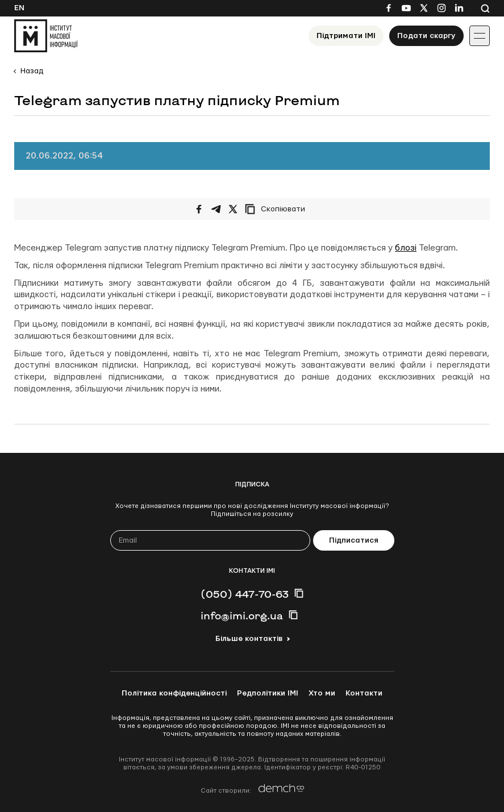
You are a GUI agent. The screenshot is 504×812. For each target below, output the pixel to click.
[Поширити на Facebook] (199, 209)
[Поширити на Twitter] (233, 209)
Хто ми (322, 693)
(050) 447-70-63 (245, 594)
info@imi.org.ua (242, 615)
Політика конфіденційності (174, 693)
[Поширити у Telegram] (216, 209)
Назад (32, 71)
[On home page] (46, 36)
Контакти (364, 693)
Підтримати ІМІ (346, 36)
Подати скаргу (426, 36)
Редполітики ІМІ (268, 693)
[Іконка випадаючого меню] (480, 36)
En (19, 8)
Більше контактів (249, 639)
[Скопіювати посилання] (278, 209)
